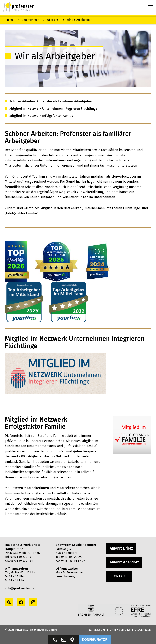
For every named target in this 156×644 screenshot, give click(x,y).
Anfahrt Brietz (121, 548)
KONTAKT (119, 576)
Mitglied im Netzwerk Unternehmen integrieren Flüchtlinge (53, 109)
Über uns (53, 20)
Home (10, 20)
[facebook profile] (21, 602)
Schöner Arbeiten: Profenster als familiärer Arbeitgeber (51, 101)
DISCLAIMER (143, 630)
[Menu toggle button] (151, 7)
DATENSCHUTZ (120, 630)
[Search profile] (9, 602)
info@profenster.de (20, 588)
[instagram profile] (33, 602)
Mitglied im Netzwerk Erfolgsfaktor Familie (41, 116)
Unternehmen (30, 20)
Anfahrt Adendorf (124, 562)
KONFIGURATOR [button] (95, 640)
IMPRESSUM (97, 630)
